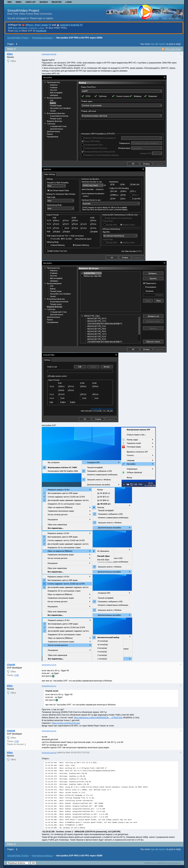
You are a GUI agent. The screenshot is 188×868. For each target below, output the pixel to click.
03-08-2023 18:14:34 (49, 731)
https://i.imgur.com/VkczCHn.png (66, 723)
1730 (17, 675)
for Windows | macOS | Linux (26, 28)
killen (10, 54)
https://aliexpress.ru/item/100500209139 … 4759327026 (98, 718)
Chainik (11, 665)
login (153, 44)
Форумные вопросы (42, 38)
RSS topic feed (173, 49)
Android (64, 25)
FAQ (16, 31)
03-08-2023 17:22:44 (49, 665)
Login (68, 2)
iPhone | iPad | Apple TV (38, 25)
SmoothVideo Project (23, 10)
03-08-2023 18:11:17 (49, 686)
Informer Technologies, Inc (173, 863)
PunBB (154, 863)
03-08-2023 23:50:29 (49, 753)
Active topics (152, 18)
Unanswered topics (171, 18)
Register (57, 2)
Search (44, 2)
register (162, 44)
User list (31, 2)
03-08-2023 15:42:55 (49, 54)
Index (19, 2)
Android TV (77, 25)
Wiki (10, 2)
